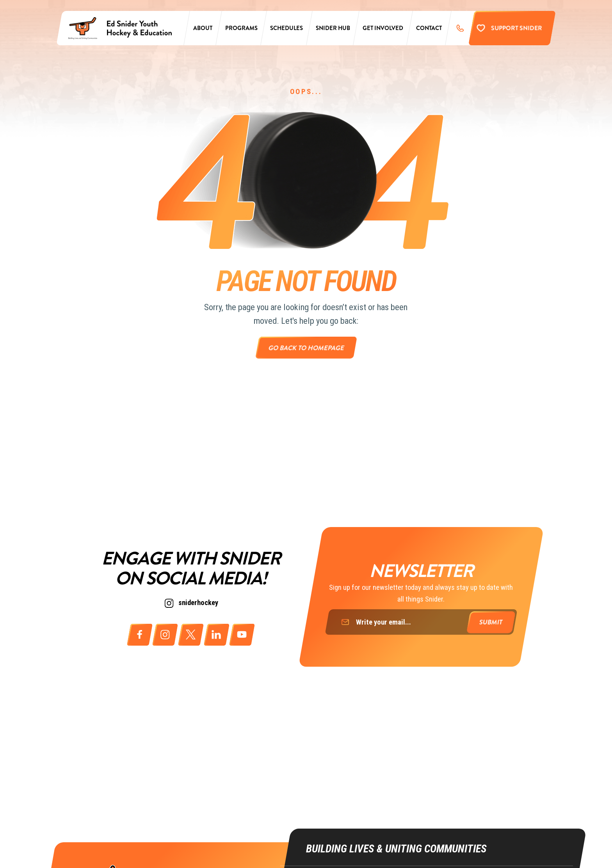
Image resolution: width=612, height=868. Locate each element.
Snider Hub (333, 28)
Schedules (286, 28)
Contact (429, 28)
